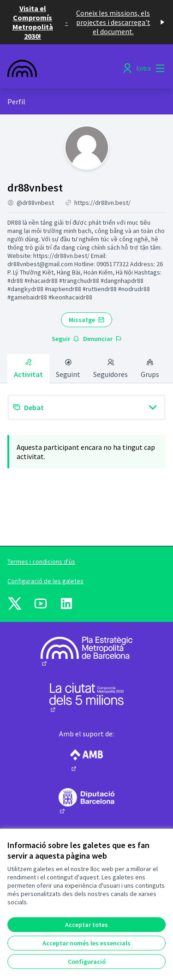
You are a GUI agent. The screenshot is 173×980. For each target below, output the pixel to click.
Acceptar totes (86, 925)
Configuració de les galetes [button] (45, 581)
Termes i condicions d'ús (41, 562)
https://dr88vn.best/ (102, 203)
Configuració (87, 962)
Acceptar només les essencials (86, 943)
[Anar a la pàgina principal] (66, 68)
